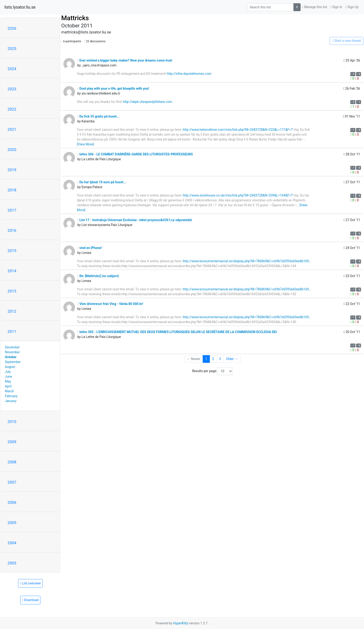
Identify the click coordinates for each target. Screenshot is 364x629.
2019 (12, 170)
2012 (12, 311)
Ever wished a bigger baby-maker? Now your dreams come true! (125, 60)
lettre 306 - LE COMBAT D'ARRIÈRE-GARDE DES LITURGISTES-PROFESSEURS (135, 154)
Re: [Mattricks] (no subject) (98, 276)
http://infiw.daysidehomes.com (189, 74)
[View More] (85, 144)
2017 (12, 210)
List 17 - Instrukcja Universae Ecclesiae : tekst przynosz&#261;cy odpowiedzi (135, 220)
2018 (12, 190)
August (10, 367)
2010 (12, 422)
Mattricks (75, 18)
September (13, 362)
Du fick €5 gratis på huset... (98, 116)
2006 (12, 502)
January (11, 401)
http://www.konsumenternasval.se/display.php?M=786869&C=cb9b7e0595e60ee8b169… (247, 261)
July (8, 372)
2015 (12, 251)
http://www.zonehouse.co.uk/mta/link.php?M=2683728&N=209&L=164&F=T (238, 195)
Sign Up (352, 7)
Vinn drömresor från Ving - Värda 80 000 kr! (110, 304)
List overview (30, 583)
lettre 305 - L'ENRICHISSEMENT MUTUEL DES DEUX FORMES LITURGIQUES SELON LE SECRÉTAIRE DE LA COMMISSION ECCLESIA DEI (177, 332)
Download (30, 600)
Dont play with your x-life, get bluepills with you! (113, 88)
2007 (12, 482)
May (8, 381)
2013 (12, 291)
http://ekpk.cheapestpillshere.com (148, 102)
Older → (232, 359)
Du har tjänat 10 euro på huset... (102, 182)
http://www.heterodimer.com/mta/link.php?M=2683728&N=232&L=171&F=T (238, 130)
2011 (12, 331)
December (12, 347)
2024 (12, 69)
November (12, 352)
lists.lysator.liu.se (20, 7)
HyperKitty (181, 623)
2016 (12, 230)
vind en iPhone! (89, 248)
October (11, 357)
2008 (12, 462)
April (8, 386)
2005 (12, 523)
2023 (12, 89)
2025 (12, 49)
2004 (12, 543)
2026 (12, 28)
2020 (12, 150)
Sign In (336, 7)
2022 (12, 109)
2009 (12, 442)
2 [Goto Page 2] (213, 359)
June (8, 377)
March (10, 391)
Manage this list (315, 7)
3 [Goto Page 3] (220, 359)
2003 (12, 563)
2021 (12, 129)
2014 (12, 271)
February (11, 396)
